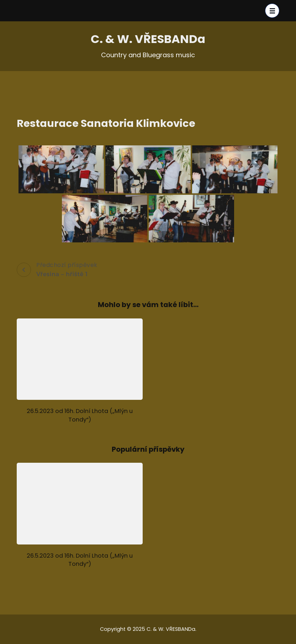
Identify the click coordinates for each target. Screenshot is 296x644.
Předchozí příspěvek (57, 270)
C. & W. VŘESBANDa (148, 39)
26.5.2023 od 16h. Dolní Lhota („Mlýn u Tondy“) (80, 415)
